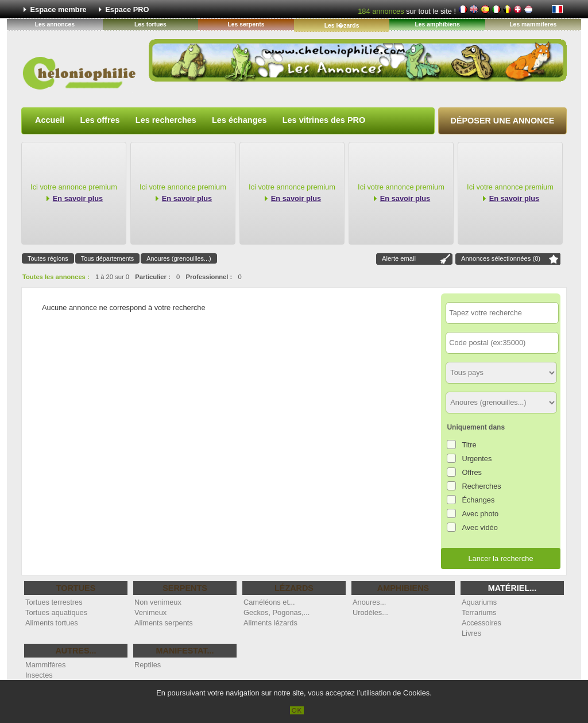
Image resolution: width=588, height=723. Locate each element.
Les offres (100, 120)
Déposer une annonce (503, 121)
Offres (472, 472)
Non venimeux (158, 602)
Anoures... (369, 602)
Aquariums (479, 602)
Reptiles (148, 665)
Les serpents (246, 24)
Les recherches (166, 120)
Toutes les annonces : (56, 277)
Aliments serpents (164, 623)
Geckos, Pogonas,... (276, 612)
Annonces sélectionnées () (501, 258)
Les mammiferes (533, 24)
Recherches (481, 486)
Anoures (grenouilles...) (179, 258)
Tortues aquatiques (56, 612)
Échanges (478, 500)
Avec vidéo (479, 527)
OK (297, 710)
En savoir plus (78, 198)
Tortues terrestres (54, 602)
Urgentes (477, 459)
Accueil (50, 120)
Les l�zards (342, 26)
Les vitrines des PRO (324, 120)
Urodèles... (370, 612)
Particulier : (153, 277)
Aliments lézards (270, 623)
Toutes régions (48, 258)
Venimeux (150, 612)
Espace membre (59, 9)
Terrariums (479, 612)
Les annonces (55, 24)
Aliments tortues (52, 623)
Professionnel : (209, 277)
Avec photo (480, 514)
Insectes (39, 675)
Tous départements (108, 258)
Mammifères (45, 665)
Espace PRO (127, 9)
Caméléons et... (269, 602)
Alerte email (399, 258)
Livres (471, 633)
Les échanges (239, 120)
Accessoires (481, 623)
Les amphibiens (437, 24)
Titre (469, 445)
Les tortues (150, 24)
